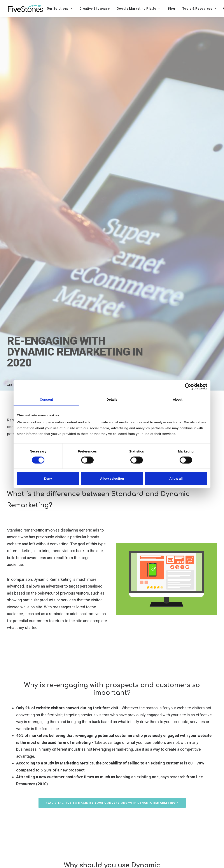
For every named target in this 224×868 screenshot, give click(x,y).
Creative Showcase (95, 9)
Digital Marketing (71, 386)
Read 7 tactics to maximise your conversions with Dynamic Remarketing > (112, 803)
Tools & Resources (199, 9)
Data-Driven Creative (93, 434)
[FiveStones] (25, 8)
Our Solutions (60, 9)
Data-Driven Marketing (103, 386)
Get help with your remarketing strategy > (112, 457)
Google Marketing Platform (139, 9)
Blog (171, 9)
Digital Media (46, 386)
